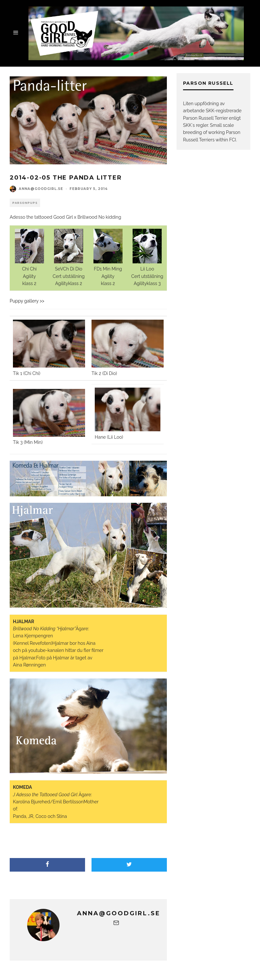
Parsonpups (25, 203)
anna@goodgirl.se (41, 189)
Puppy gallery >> (27, 301)
